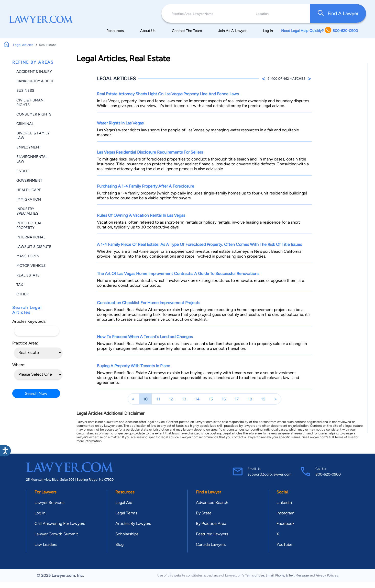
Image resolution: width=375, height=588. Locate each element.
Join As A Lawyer (232, 31)
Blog (119, 544)
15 (211, 399)
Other (23, 294)
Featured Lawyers (212, 534)
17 (237, 399)
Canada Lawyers (211, 544)
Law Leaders (46, 544)
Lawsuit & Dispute (34, 247)
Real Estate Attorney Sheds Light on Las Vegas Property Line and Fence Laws (168, 94)
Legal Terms (126, 513)
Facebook (285, 523)
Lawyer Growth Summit (56, 534)
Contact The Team (187, 31)
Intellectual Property (29, 225)
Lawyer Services (49, 503)
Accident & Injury (34, 72)
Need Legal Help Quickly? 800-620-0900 (319, 31)
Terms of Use (255, 575)
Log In (268, 31)
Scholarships (127, 534)
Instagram (285, 513)
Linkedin (284, 503)
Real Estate (28, 275)
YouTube (284, 544)
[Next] (276, 399)
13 (184, 399)
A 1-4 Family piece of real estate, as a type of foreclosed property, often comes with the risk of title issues (199, 244)
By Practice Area (211, 523)
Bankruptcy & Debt (35, 81)
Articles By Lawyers (133, 523)
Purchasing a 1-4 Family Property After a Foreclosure (146, 186)
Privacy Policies (327, 575)
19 (263, 399)
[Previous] (133, 399)
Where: (19, 365)
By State (204, 513)
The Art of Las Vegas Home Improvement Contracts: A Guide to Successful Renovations (178, 274)
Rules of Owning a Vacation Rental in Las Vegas (141, 215)
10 (145, 399)
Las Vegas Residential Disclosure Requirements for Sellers (150, 152)
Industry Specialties (27, 211)
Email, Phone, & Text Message (287, 575)
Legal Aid (124, 503)
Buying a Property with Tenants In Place (134, 366)
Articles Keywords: (29, 321)
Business (25, 90)
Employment (29, 147)
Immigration (29, 199)
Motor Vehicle (31, 266)
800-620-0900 (328, 474)
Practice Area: (25, 343)
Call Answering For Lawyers (60, 523)
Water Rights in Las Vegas (120, 123)
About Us (148, 31)
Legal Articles (24, 45)
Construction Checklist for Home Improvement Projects (148, 303)
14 (197, 399)
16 (224, 399)
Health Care (29, 190)
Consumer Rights (34, 114)
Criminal (25, 124)
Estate (23, 171)
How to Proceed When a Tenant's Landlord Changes (145, 337)
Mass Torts (28, 256)
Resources (115, 31)
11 (158, 399)
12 (171, 399)
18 (250, 399)
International (31, 237)
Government (29, 180)
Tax (20, 285)
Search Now (36, 393)
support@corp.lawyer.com (269, 474)
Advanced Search (212, 503)
